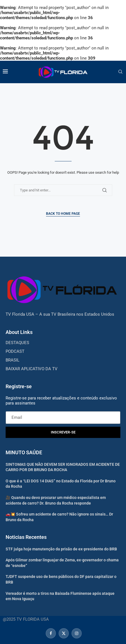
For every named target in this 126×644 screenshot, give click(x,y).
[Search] (120, 72)
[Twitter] (64, 633)
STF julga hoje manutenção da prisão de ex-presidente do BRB (61, 549)
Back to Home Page (63, 214)
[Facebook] (51, 633)
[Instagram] (76, 633)
